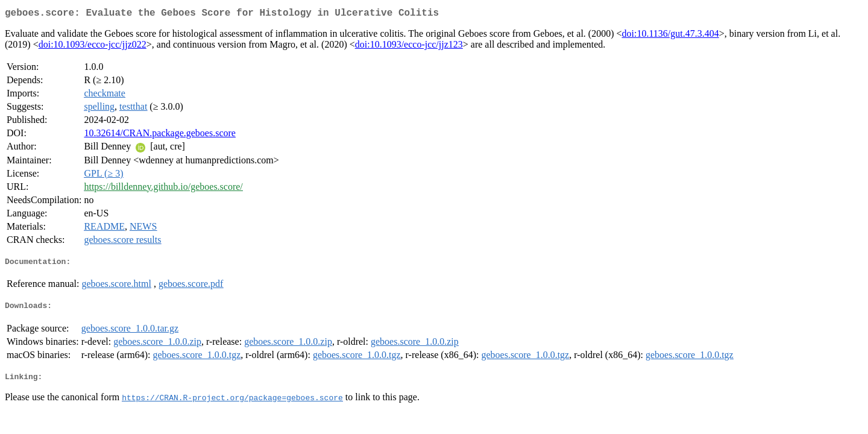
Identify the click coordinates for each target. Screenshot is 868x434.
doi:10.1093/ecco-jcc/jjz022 (93, 47)
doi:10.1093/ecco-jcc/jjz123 (409, 47)
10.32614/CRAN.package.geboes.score (160, 135)
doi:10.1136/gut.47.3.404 (671, 36)
